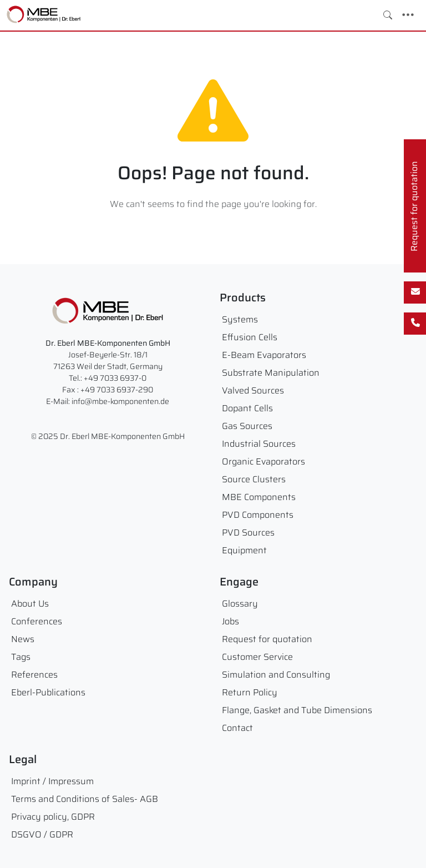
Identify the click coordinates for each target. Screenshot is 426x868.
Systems (240, 319)
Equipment (244, 550)
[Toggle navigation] (408, 15)
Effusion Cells (250, 337)
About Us (30, 604)
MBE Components (259, 497)
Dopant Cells (247, 408)
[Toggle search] (388, 15)
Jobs (230, 621)
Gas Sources (247, 426)
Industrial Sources (259, 444)
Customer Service (257, 657)
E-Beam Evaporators (264, 355)
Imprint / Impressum (52, 781)
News (23, 639)
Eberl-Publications (48, 692)
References (34, 675)
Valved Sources (253, 390)
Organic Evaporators (263, 461)
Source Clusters (254, 479)
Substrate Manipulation (271, 373)
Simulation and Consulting (276, 675)
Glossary (240, 604)
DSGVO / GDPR (42, 834)
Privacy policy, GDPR (53, 817)
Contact (237, 728)
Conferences (37, 621)
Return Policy (250, 692)
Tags (21, 657)
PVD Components (258, 515)
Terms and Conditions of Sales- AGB (85, 799)
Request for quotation (267, 639)
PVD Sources (248, 533)
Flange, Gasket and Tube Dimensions (297, 710)
